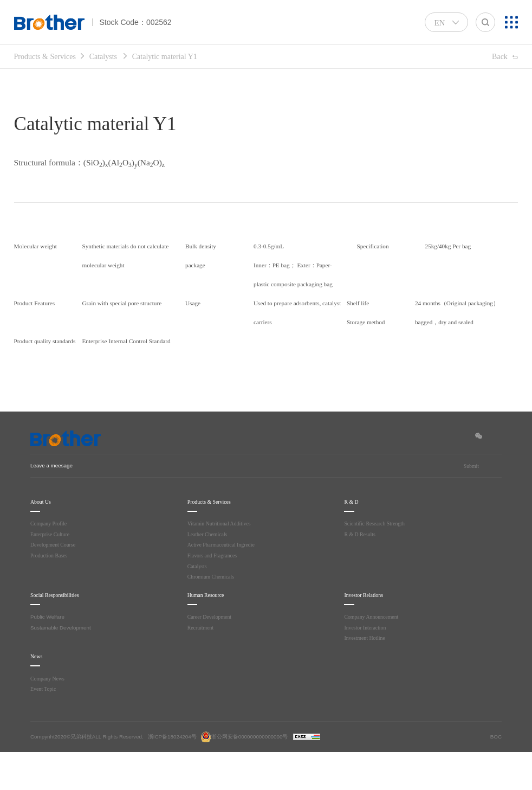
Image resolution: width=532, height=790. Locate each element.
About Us (42, 540)
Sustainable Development (61, 666)
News (38, 694)
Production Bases (51, 593)
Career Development (211, 655)
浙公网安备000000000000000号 (244, 775)
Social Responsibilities (61, 633)
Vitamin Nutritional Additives (221, 561)
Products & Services (50, 57)
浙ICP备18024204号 (172, 775)
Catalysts (115, 57)
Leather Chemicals (209, 572)
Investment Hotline (366, 676)
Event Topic (45, 727)
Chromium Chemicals (212, 615)
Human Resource (211, 633)
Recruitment (201, 666)
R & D (352, 540)
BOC (496, 775)
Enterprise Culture (51, 572)
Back (499, 57)
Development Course (54, 583)
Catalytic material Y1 (184, 57)
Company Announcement (372, 655)
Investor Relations (368, 633)
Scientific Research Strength (377, 561)
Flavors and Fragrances (215, 593)
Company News (48, 717)
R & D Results (361, 572)
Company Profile (50, 561)
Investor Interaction (366, 666)
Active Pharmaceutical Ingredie (223, 583)
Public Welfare (47, 655)
